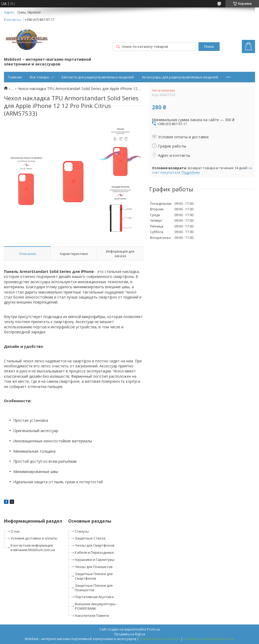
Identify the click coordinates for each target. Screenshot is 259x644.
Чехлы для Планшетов (94, 567)
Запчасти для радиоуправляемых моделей (97, 77)
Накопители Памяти (92, 615)
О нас (15, 531)
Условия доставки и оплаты (34, 538)
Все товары (40, 77)
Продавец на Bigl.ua (130, 634)
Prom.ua (154, 629)
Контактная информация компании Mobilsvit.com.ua (33, 548)
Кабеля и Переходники (94, 552)
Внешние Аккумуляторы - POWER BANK (96, 606)
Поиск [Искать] (209, 47)
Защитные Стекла (90, 538)
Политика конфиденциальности (209, 639)
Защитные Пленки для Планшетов (94, 588)
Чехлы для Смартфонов (95, 545)
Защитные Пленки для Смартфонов (94, 576)
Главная (15, 77)
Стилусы (82, 531)
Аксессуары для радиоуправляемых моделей (180, 77)
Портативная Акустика (94, 597)
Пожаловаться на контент (160, 639)
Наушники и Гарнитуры (95, 560)
